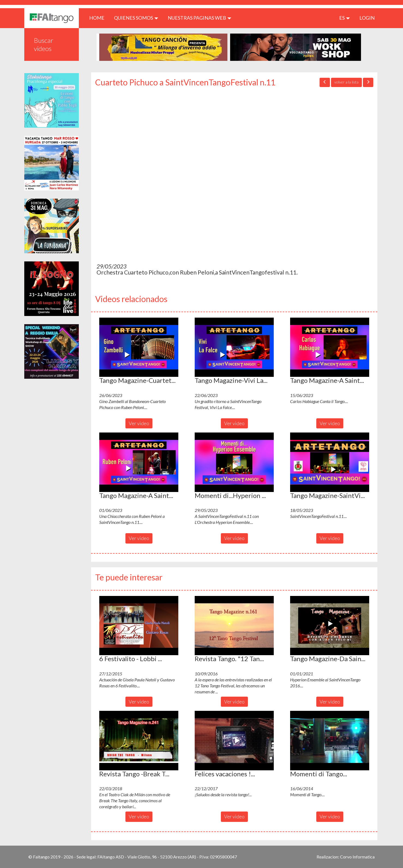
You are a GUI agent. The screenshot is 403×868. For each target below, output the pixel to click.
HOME (99, 18)
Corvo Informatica (357, 857)
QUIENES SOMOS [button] (136, 18)
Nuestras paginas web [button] (199, 18)
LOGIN (367, 18)
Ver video (139, 423)
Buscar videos (44, 44)
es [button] (345, 18)
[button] (139, 347)
